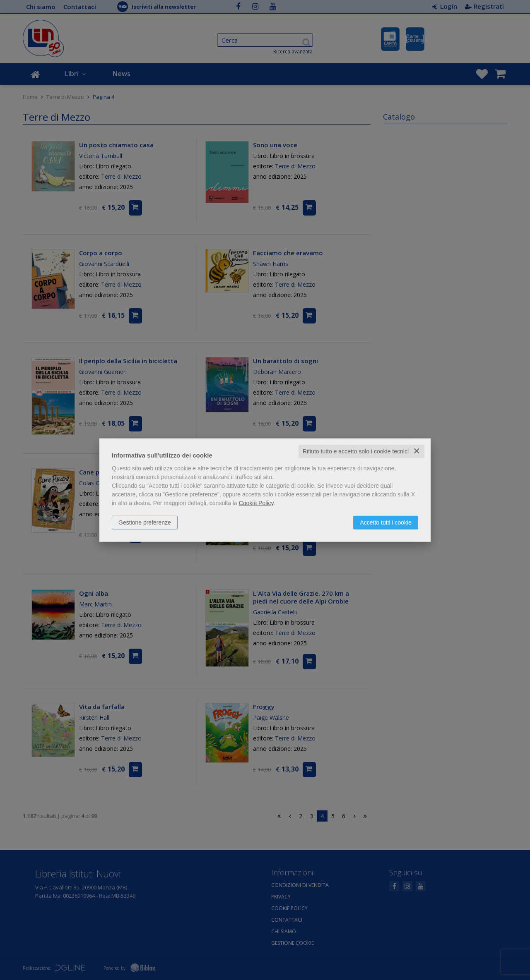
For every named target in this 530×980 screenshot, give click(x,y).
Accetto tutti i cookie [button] (386, 522)
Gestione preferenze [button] (145, 522)
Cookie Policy (256, 503)
